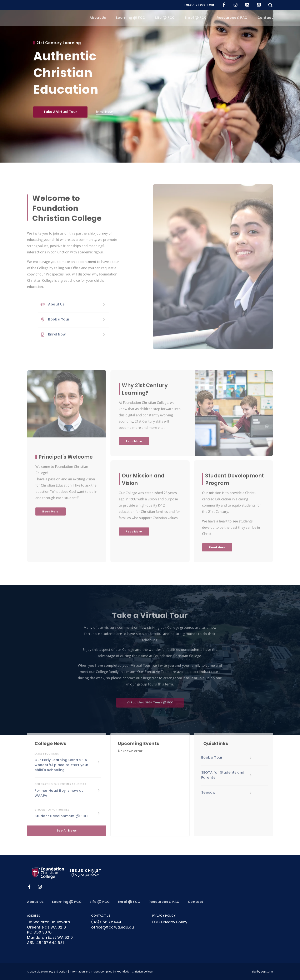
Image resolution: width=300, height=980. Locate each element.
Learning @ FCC (131, 20)
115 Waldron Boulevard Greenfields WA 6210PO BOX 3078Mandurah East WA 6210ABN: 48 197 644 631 (50, 933)
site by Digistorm (262, 971)
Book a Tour (59, 323)
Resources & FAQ (232, 20)
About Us (98, 20)
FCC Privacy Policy (170, 922)
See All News (67, 834)
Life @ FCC (165, 20)
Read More (51, 515)
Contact (265, 20)
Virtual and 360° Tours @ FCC (150, 706)
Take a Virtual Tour (199, 5)
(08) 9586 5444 (106, 922)
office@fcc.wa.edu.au (113, 928)
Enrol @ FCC (196, 20)
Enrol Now (104, 113)
